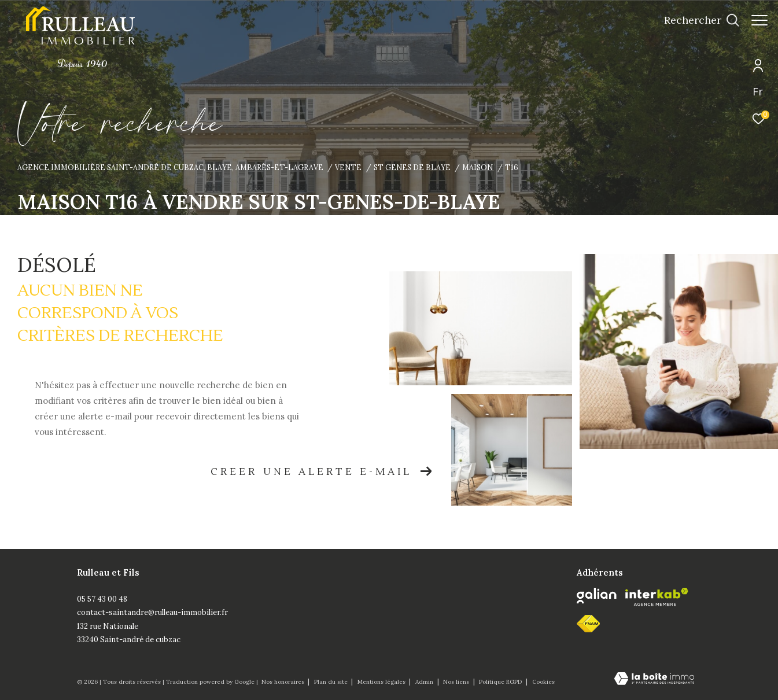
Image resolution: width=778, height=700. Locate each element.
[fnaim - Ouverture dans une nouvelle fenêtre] (588, 624)
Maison (478, 167)
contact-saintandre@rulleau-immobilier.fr (152, 612)
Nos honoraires (284, 682)
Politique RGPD (500, 682)
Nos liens (457, 682)
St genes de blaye (412, 167)
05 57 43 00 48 (102, 599)
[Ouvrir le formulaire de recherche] (696, 20)
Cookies (543, 682)
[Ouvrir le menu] (759, 20)
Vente (348, 167)
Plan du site (332, 682)
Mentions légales (382, 682)
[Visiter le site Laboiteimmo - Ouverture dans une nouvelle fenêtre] (654, 679)
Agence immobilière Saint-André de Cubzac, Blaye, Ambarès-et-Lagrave (170, 167)
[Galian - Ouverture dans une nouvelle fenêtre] (597, 596)
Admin (425, 682)
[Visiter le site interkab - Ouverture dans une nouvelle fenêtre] (657, 597)
